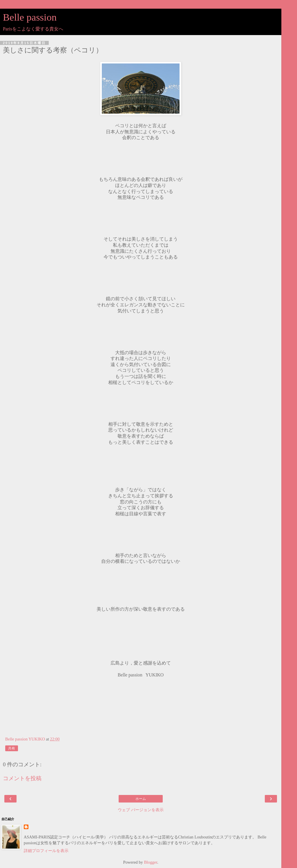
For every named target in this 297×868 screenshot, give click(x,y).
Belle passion (30, 17)
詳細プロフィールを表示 (46, 851)
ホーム (141, 799)
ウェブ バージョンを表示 (141, 810)
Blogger (151, 862)
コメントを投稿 (22, 778)
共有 (12, 748)
